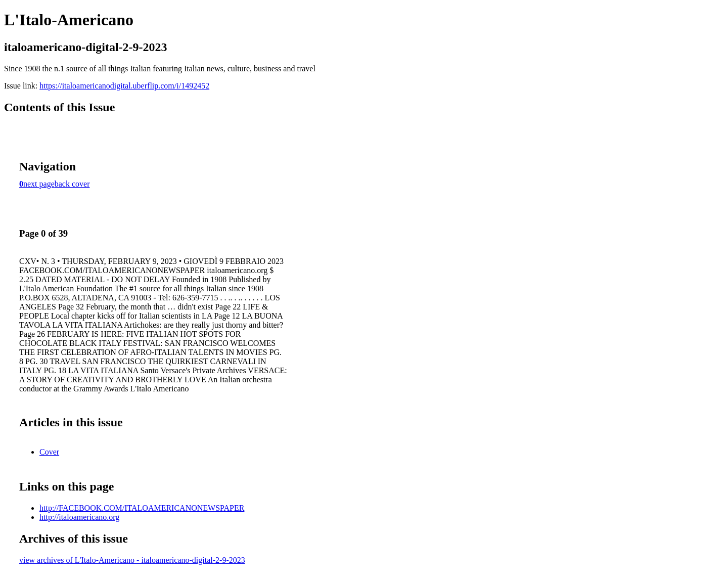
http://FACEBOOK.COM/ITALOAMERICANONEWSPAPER (142, 508)
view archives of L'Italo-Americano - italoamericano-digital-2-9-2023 (132, 560)
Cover (49, 452)
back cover (72, 184)
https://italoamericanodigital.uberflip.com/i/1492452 (124, 86)
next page (39, 184)
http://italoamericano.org (79, 517)
